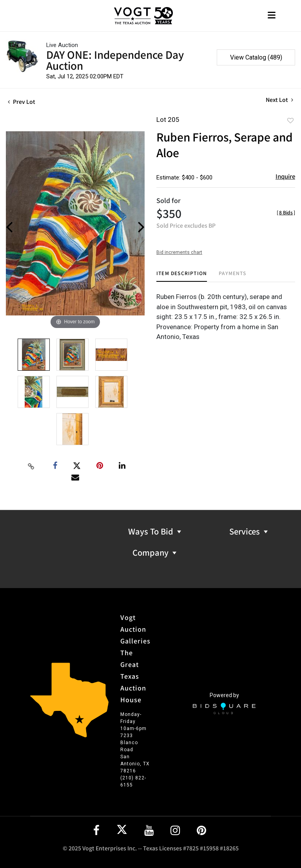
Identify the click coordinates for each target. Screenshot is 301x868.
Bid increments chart (179, 252)
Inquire (285, 176)
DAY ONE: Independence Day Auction (115, 60)
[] (286, 212)
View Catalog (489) (256, 57)
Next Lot (279, 100)
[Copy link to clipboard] (31, 466)
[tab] (182, 276)
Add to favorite (290, 120)
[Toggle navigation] (272, 16)
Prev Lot (22, 101)
